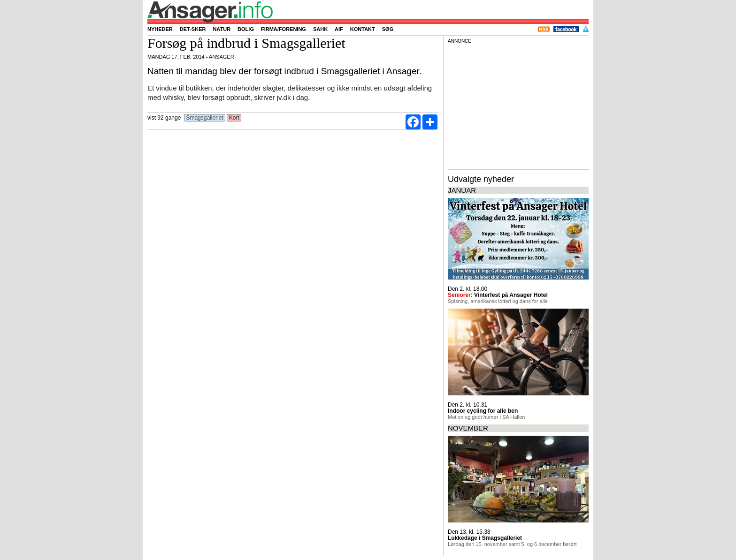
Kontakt (363, 29)
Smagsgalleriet (205, 118)
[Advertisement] (518, 105)
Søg (388, 29)
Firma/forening (284, 29)
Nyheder (160, 29)
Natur (222, 29)
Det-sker (193, 29)
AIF (339, 29)
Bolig (246, 29)
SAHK (320, 29)
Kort (234, 118)
